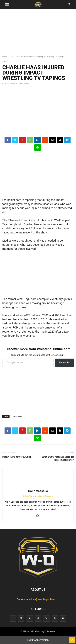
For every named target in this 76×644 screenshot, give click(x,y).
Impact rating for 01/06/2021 (17, 457)
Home (5, 57)
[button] (7, 5)
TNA (12, 57)
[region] (38, 34)
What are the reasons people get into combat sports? (58, 458)
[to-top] (72, 639)
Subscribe (64, 363)
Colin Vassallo (11, 84)
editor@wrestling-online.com (44, 599)
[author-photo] (38, 487)
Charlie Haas (17, 417)
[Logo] (38, 580)
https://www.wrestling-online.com (38, 496)
